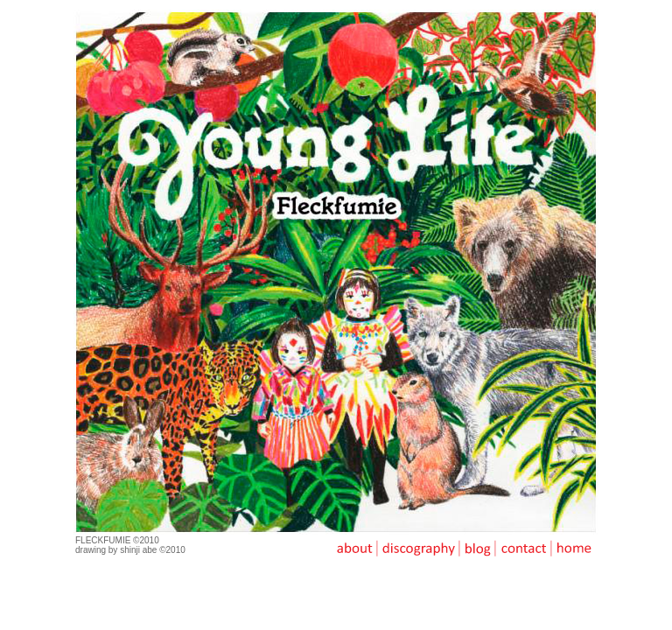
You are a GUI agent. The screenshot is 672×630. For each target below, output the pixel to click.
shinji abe (138, 550)
